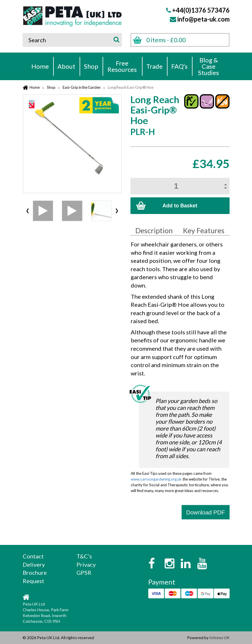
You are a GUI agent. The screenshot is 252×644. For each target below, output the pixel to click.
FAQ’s (179, 66)
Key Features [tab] (204, 230)
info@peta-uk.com (203, 19)
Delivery (34, 564)
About (66, 66)
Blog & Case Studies (208, 66)
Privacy (86, 564)
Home (40, 66)
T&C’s (84, 556)
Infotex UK (220, 638)
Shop (91, 66)
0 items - (166, 40)
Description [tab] (154, 230)
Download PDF (206, 512)
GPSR (84, 572)
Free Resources (122, 66)
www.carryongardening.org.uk (156, 479)
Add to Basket (180, 206)
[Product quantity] (180, 186)
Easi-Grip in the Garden (82, 87)
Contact (33, 556)
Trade (154, 66)
